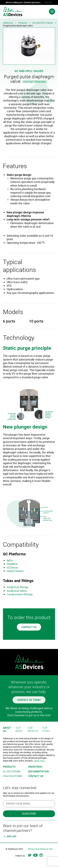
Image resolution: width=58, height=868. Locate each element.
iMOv (10, 560)
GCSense (12, 567)
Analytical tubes (17, 591)
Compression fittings (20, 594)
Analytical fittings (17, 587)
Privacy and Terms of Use (40, 849)
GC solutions (12, 772)
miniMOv (12, 564)
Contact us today (29, 700)
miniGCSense (15, 571)
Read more (39, 761)
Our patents (33, 729)
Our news (19, 729)
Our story (46, 729)
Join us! (47, 2)
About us (7, 729)
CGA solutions (12, 776)
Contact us (29, 627)
